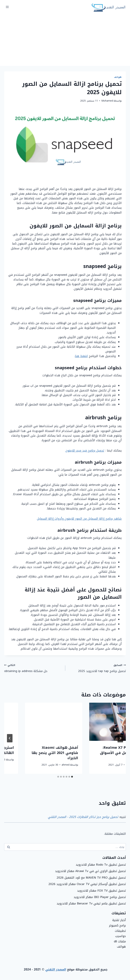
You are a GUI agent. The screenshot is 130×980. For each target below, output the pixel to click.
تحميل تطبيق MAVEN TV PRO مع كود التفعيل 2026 (91, 878)
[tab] (72, 777)
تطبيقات (120, 931)
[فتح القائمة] (7, 7)
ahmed (109, 765)
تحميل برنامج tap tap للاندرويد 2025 (97, 668)
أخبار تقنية (119, 920)
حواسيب (121, 936)
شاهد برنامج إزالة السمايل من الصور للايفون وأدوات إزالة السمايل (79, 519)
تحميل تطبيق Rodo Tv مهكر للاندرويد (101, 865)
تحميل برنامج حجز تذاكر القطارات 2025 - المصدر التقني (83, 817)
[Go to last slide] (120, 738)
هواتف (118, 77)
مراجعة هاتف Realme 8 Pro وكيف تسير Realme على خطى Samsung (98, 753)
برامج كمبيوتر (117, 925)
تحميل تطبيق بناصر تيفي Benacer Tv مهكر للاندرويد (91, 903)
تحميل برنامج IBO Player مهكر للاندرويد (100, 897)
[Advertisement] (65, 40)
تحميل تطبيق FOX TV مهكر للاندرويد (101, 891)
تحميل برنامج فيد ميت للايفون (85, 450)
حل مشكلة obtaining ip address (33, 668)
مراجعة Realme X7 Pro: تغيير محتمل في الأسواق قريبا (36, 753)
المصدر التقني (56, 969)
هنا (77, 356)
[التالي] (10, 738)
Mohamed (107, 101)
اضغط (84, 356)
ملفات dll (120, 941)
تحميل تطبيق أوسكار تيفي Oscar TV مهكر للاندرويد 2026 (87, 884)
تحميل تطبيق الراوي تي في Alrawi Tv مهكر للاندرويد (90, 871)
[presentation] (97, 722)
